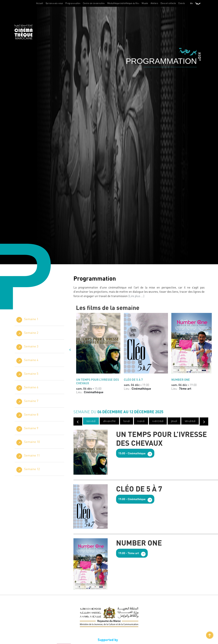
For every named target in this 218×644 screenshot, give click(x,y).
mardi (141, 422)
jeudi (174, 422)
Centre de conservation (94, 3)
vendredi (189, 422)
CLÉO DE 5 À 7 (139, 489)
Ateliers (154, 3)
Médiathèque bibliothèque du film (123, 3)
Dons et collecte (168, 3)
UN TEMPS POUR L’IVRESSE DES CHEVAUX (161, 439)
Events (182, 3)
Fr (192, 3)
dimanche (109, 422)
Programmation (73, 3)
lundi (126, 422)
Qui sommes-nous (54, 3)
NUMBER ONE (139, 543)
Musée (145, 3)
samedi (91, 422)
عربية (198, 3)
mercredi (157, 422)
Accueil (40, 3)
